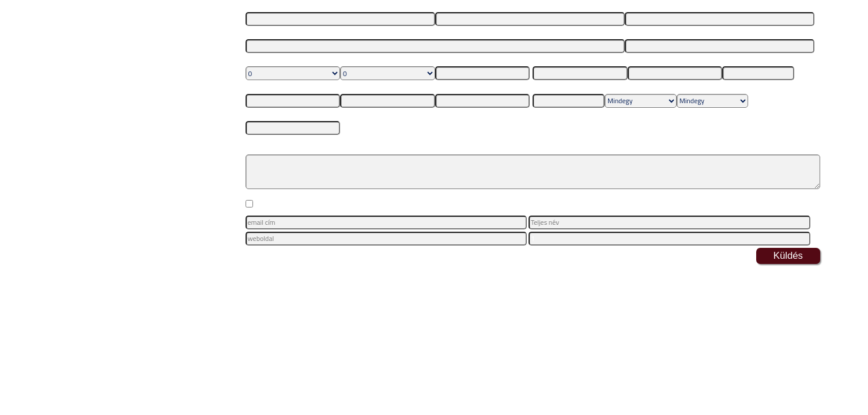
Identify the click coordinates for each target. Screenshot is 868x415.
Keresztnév (452, 6)
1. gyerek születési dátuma (475, 60)
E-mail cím (641, 6)
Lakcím (256, 33)
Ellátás (615, 87)
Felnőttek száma (270, 60)
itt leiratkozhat (512, 252)
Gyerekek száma (364, 60)
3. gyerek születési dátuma (380, 87)
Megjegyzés (263, 143)
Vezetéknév (263, 6)
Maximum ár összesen (279, 115)
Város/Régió (646, 60)
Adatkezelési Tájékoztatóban (608, 205)
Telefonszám (644, 33)
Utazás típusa (697, 87)
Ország (543, 60)
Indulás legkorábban (753, 60)
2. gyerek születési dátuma (286, 87)
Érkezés (544, 87)
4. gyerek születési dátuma (475, 87)
